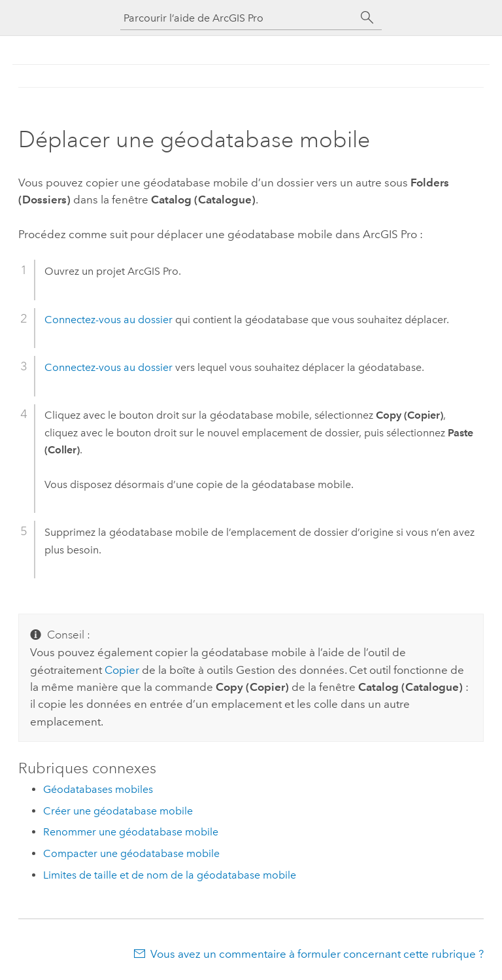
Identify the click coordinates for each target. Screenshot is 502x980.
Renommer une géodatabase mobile (131, 832)
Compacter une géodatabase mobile (131, 853)
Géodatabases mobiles (98, 789)
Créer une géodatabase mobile (118, 811)
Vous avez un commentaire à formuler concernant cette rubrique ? (317, 954)
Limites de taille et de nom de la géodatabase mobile (170, 875)
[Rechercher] (367, 18)
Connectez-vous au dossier (109, 320)
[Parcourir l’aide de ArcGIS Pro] (238, 18)
